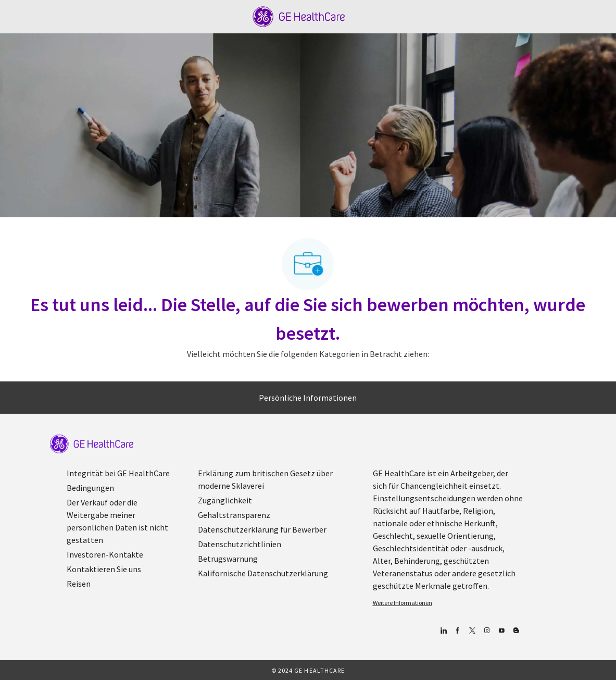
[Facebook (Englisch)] (458, 631)
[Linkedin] (443, 631)
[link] (92, 444)
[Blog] (487, 631)
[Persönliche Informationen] (308, 398)
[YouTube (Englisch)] (502, 631)
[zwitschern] (473, 631)
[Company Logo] (299, 16)
